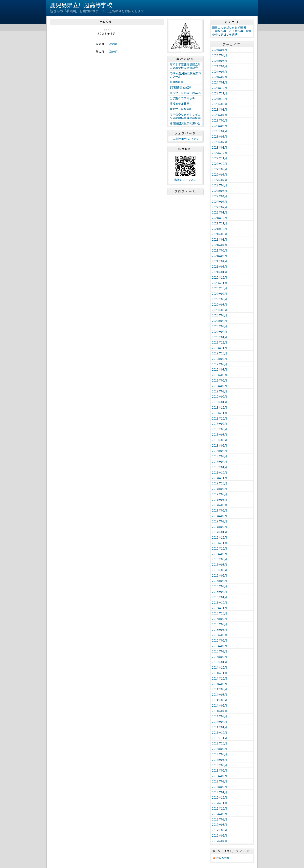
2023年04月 (220, 131)
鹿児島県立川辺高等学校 (81, 5)
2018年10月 (220, 418)
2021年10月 (220, 229)
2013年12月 (220, 733)
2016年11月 (220, 543)
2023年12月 (220, 88)
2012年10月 (220, 808)
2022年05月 (220, 191)
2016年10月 (220, 548)
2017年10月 (220, 483)
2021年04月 (220, 261)
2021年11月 (220, 223)
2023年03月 (220, 136)
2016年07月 (220, 565)
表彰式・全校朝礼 (181, 109)
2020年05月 (220, 315)
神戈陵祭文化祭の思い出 (185, 123)
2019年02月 (220, 396)
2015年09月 (220, 619)
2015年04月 (220, 646)
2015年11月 (220, 608)
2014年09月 (220, 684)
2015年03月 (220, 651)
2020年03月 (220, 326)
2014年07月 (220, 695)
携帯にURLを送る (185, 180)
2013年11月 (220, 738)
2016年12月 (220, 537)
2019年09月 (220, 359)
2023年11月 (220, 93)
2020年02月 (220, 332)
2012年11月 (220, 803)
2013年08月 (220, 754)
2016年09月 (220, 554)
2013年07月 (220, 760)
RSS (218, 858)
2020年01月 (220, 337)
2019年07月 (220, 369)
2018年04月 (220, 451)
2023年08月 (220, 109)
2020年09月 (220, 294)
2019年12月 (220, 342)
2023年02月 (220, 142)
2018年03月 (220, 456)
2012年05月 (220, 835)
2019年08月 (220, 364)
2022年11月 (220, 158)
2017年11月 (220, 478)
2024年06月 (220, 55)
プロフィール (185, 191)
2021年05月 (220, 256)
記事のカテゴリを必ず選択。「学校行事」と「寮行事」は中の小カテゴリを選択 (232, 31)
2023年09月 (220, 104)
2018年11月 (220, 413)
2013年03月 (220, 781)
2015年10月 (220, 613)
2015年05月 (220, 640)
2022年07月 (220, 180)
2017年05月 (220, 510)
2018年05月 (220, 445)
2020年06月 (220, 310)
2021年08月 (220, 239)
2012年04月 (220, 841)
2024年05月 (220, 61)
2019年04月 (220, 386)
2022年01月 (220, 212)
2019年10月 (220, 353)
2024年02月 (220, 77)
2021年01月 (220, 272)
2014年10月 (220, 678)
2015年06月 (220, 635)
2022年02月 (220, 207)
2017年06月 (220, 505)
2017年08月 (220, 494)
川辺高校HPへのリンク (184, 139)
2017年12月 (220, 473)
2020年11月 (220, 283)
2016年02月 (220, 592)
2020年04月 (220, 321)
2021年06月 (220, 250)
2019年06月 (220, 375)
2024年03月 (220, 72)
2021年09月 (220, 234)
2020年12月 (220, 277)
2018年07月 (220, 435)
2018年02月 (220, 462)
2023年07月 (220, 115)
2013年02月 (220, 787)
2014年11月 (220, 673)
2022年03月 (220, 202)
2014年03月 (220, 716)
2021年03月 (220, 266)
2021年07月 (220, 245)
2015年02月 (220, 657)
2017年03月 (220, 521)
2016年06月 (220, 570)
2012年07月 (220, 825)
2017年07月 (220, 500)
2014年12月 (220, 667)
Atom (226, 858)
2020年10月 (220, 288)
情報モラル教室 (180, 104)
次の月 (114, 44)
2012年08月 (220, 819)
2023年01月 (220, 147)
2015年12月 (220, 603)
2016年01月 (220, 597)
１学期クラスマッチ (182, 98)
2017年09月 (220, 489)
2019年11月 (220, 348)
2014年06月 (220, 700)
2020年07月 (220, 304)
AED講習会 (177, 82)
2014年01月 (220, 727)
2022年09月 (220, 169)
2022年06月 (220, 185)
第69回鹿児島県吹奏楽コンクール (185, 75)
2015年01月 (220, 662)
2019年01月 (220, 402)
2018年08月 (220, 429)
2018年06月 (220, 440)
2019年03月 (220, 391)
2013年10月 (220, 743)
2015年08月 (220, 624)
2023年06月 (220, 120)
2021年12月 (220, 218)
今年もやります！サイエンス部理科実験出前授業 (185, 116)
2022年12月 (220, 153)
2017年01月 (220, 532)
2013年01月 (220, 792)
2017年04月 (220, 516)
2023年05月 (220, 126)
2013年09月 (220, 749)
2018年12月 (220, 407)
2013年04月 (220, 776)
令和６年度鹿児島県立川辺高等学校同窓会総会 (185, 66)
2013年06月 (220, 765)
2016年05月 (220, 575)
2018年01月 (220, 467)
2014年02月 (220, 722)
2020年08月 (220, 299)
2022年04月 (220, 196)
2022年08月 (220, 174)
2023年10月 (220, 99)
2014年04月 (220, 711)
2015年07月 (220, 630)
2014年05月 (220, 705)
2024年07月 (220, 50)
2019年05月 (220, 380)
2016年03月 (220, 586)
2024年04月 (220, 66)
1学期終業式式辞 (180, 87)
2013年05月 (220, 770)
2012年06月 (220, 830)
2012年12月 (220, 797)
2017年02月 (220, 527)
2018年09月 (220, 424)
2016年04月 (220, 581)
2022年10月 (220, 164)
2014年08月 (220, 689)
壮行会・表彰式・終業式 (185, 93)
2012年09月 (220, 814)
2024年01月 (220, 82)
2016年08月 (220, 559)
